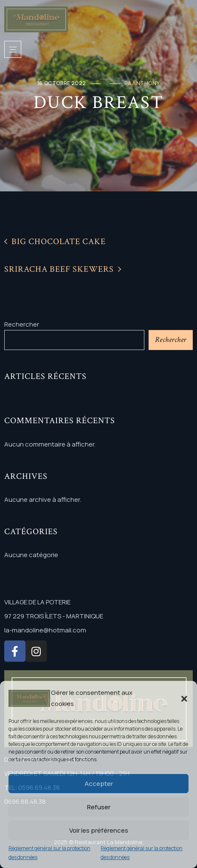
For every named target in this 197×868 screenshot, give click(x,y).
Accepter (99, 784)
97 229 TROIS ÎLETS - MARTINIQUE (54, 616)
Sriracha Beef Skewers (63, 269)
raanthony (142, 83)
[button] (184, 698)
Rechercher (22, 324)
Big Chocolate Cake (55, 242)
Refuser (99, 807)
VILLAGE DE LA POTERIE (37, 602)
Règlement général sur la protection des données (49, 852)
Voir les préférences (99, 830)
